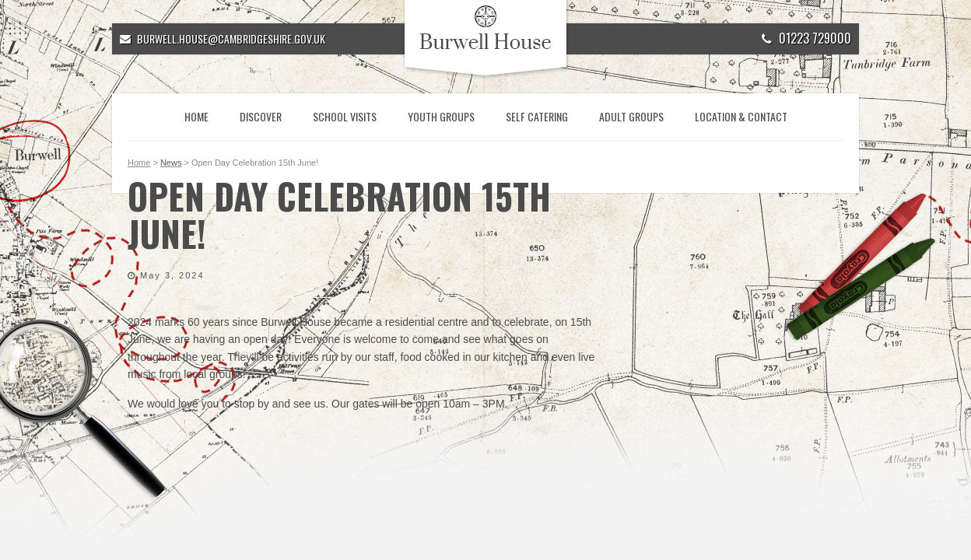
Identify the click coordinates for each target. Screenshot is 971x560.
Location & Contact (741, 116)
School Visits (345, 116)
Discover (261, 116)
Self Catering (537, 116)
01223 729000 (806, 38)
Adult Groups (631, 116)
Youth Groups (441, 116)
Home (196, 116)
